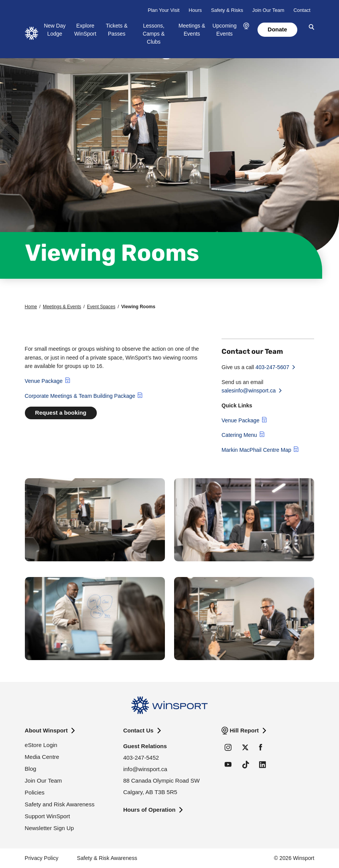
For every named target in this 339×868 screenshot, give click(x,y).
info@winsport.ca (145, 769)
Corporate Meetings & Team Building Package (80, 396)
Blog (31, 769)
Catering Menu (239, 435)
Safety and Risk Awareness (60, 804)
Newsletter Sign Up (49, 828)
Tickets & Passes (117, 30)
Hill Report (244, 730)
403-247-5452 (141, 758)
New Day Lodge (55, 30)
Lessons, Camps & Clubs (154, 34)
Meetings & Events (192, 30)
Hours (195, 10)
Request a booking (61, 413)
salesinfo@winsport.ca (249, 391)
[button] (246, 26)
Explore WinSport (85, 30)
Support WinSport (47, 816)
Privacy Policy (42, 858)
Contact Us (138, 730)
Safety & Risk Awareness (107, 858)
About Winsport (46, 730)
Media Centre (42, 757)
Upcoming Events (224, 30)
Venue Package (44, 381)
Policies (35, 792)
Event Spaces (101, 307)
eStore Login (41, 745)
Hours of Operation (149, 810)
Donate (278, 29)
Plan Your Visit (164, 10)
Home (31, 307)
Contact (302, 10)
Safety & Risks (227, 10)
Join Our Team (268, 10)
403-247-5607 (272, 367)
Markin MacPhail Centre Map (256, 450)
